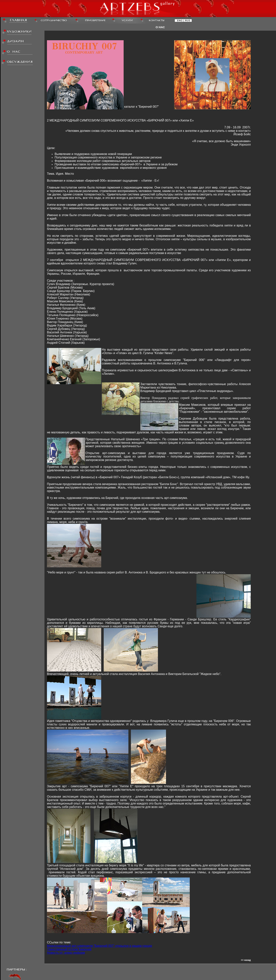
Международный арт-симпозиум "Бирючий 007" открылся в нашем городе (99, 946)
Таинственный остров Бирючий (69, 949)
